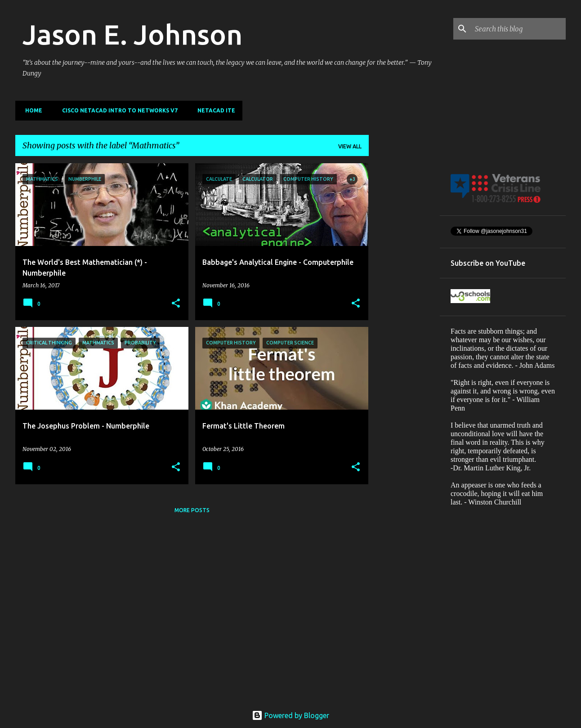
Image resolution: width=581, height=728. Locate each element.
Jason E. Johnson (132, 34)
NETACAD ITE (214, 110)
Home (31, 110)
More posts (192, 510)
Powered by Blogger (290, 715)
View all (350, 146)
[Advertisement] (404, 298)
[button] (176, 304)
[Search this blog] (518, 29)
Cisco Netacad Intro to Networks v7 (117, 110)
